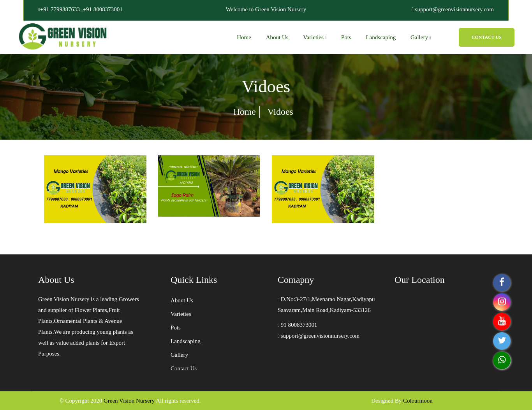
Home (244, 37)
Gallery (421, 37)
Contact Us (487, 37)
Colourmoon (418, 401)
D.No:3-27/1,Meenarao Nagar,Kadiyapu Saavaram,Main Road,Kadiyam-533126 (326, 305)
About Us (277, 37)
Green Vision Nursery (129, 401)
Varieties (315, 37)
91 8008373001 (298, 325)
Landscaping (381, 37)
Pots (346, 37)
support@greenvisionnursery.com (319, 336)
